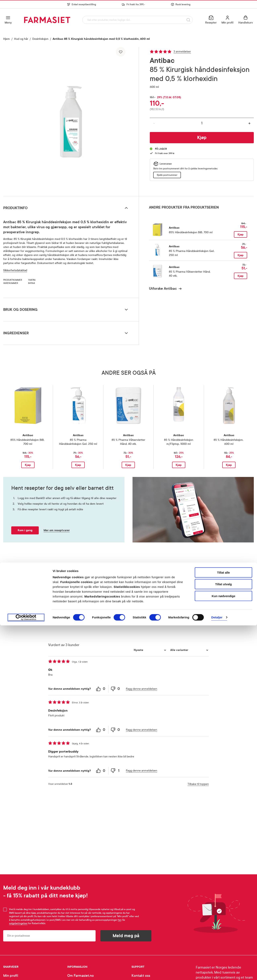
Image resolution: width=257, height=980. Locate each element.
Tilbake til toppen (198, 784)
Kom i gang (25, 530)
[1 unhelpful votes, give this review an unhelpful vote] (116, 771)
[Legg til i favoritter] (121, 52)
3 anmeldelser (182, 52)
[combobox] (137, 20)
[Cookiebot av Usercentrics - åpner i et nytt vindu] (26, 972)
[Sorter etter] (149, 650)
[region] (71, 120)
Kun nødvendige (223, 951)
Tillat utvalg (223, 939)
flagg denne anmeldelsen (142, 689)
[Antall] (202, 123)
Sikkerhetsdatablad (15, 270)
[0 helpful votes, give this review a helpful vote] (101, 689)
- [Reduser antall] (154, 123)
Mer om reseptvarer (57, 530)
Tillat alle (223, 927)
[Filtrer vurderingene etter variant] (189, 650)
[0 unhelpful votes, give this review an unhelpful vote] (116, 689)
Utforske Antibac (163, 288)
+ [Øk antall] (249, 123)
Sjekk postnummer (167, 175)
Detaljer (217, 972)
